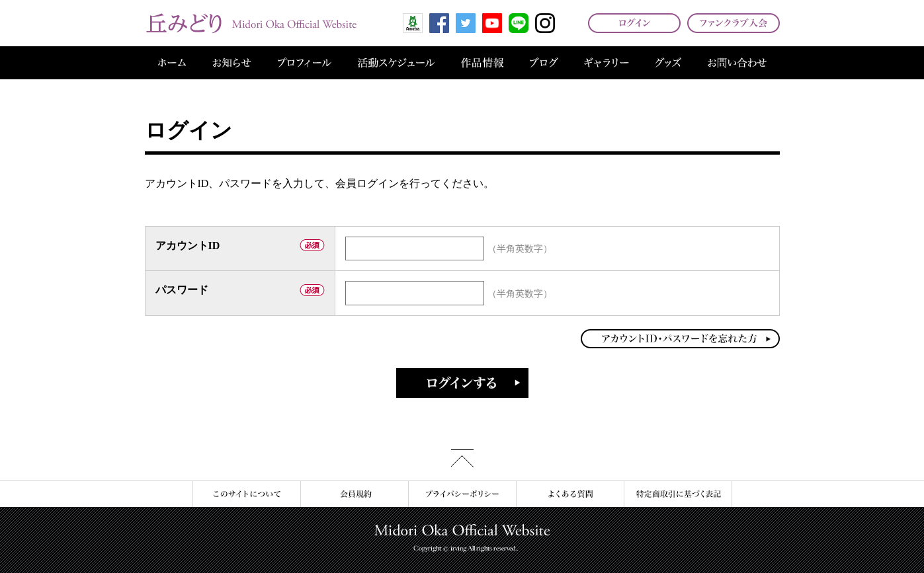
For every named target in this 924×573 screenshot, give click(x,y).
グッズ (668, 63)
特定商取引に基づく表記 (678, 494)
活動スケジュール (396, 63)
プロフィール (305, 63)
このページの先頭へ (462, 458)
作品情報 (482, 63)
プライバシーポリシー (462, 494)
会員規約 (354, 494)
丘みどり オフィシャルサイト (251, 23)
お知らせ (232, 63)
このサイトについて (246, 494)
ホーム (172, 63)
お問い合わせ (737, 63)
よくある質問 (570, 494)
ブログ (544, 63)
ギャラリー (607, 63)
